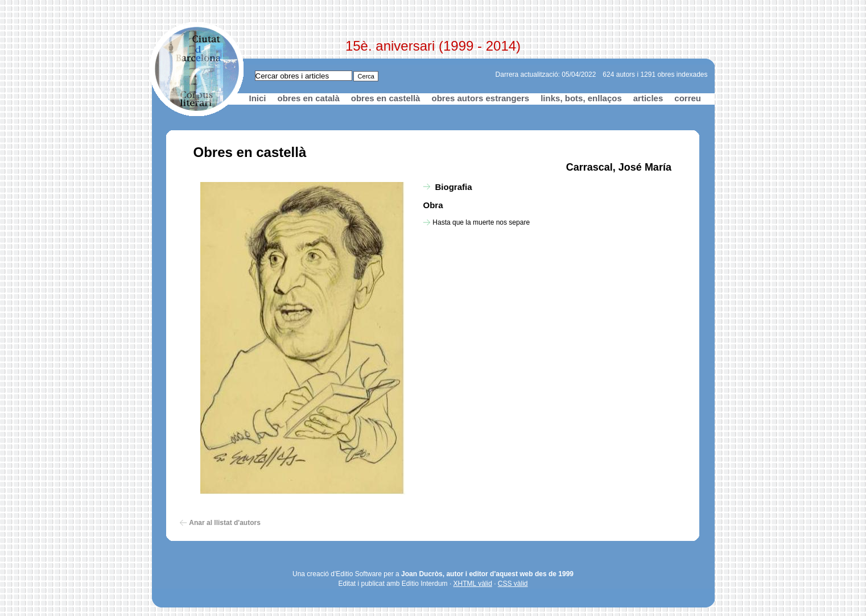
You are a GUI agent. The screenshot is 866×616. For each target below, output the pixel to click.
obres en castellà (386, 98)
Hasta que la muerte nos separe (481, 222)
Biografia (454, 187)
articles (648, 98)
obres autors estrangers (480, 98)
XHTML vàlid (473, 584)
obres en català (309, 98)
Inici (258, 98)
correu (688, 98)
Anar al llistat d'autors (225, 523)
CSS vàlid (513, 584)
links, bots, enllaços (581, 98)
